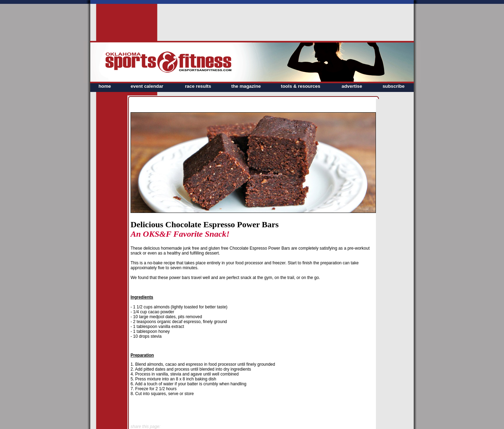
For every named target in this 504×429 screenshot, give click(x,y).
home (105, 86)
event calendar (147, 86)
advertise (352, 86)
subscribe (394, 86)
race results (198, 86)
